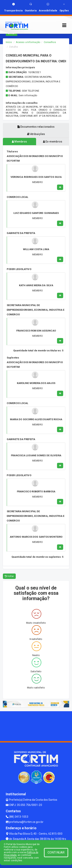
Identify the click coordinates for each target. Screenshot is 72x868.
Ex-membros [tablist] (53, 142)
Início (9, 42)
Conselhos (50, 42)
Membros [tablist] (19, 142)
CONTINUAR (56, 852)
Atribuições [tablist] (36, 134)
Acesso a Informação (28, 42)
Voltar (9, 576)
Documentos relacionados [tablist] (36, 127)
